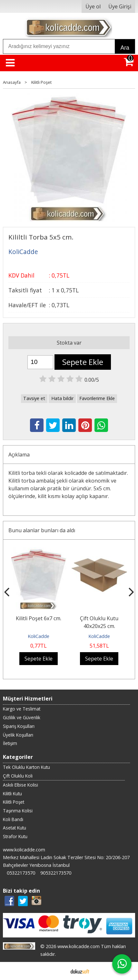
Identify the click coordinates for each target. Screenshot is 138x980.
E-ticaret (59, 971)
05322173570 (21, 873)
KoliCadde (39, 636)
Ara (125, 48)
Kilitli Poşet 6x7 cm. (39, 618)
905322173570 (56, 873)
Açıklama (19, 455)
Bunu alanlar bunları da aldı (42, 530)
